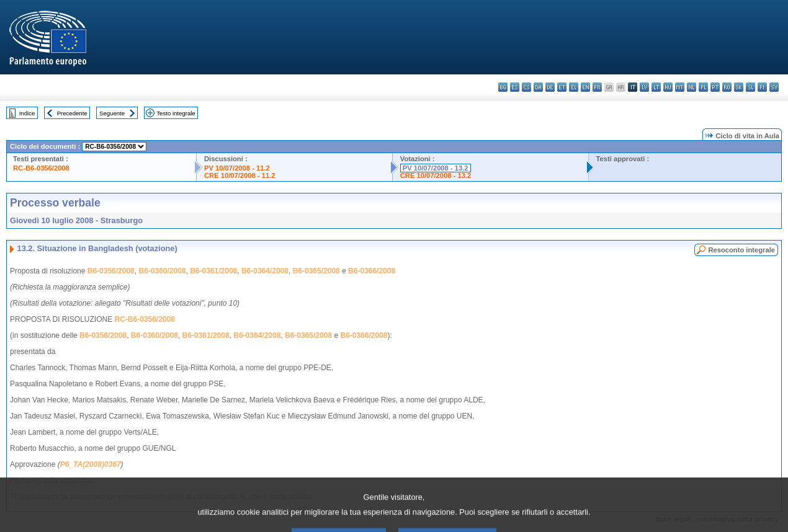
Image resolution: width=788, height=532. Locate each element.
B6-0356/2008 (111, 271)
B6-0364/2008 (265, 271)
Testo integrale (176, 113)
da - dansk (538, 87)
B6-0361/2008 (213, 271)
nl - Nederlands (692, 87)
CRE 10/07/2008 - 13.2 (436, 175)
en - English (585, 87)
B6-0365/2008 (316, 271)
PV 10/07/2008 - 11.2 (237, 168)
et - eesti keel (562, 87)
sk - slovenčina (739, 87)
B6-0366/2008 (372, 271)
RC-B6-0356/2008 (41, 168)
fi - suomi (762, 87)
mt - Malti (680, 87)
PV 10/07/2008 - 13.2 (436, 168)
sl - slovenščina (750, 87)
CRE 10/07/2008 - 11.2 (240, 175)
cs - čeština (526, 87)
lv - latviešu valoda (644, 87)
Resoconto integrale (741, 250)
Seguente (112, 113)
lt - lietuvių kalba (656, 87)
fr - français (597, 87)
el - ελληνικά (574, 87)
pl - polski (703, 87)
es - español (515, 87)
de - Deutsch (550, 87)
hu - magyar (668, 87)
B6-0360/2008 (162, 271)
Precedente (72, 113)
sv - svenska (774, 87)
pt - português (715, 87)
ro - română (727, 87)
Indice (27, 113)
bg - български (503, 87)
